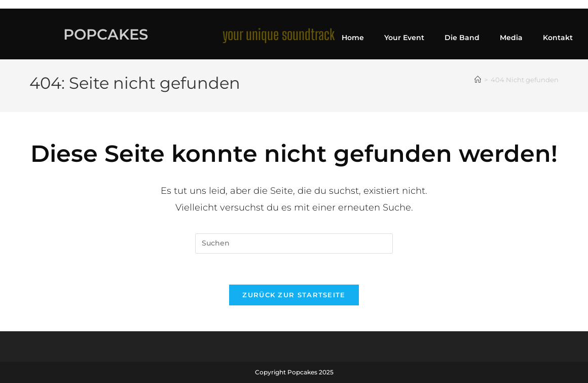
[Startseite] (478, 80)
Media (511, 38)
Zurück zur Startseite (294, 295)
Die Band (462, 38)
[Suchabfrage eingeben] (294, 243)
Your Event (404, 38)
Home (353, 38)
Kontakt (558, 38)
